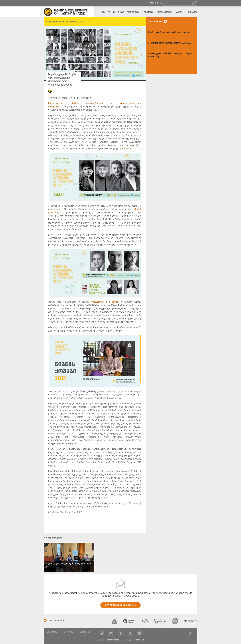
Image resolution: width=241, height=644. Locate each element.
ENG (157, 3)
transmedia (139, 640)
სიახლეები (119, 12)
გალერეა (180, 12)
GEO (151, 3)
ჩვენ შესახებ (133, 12)
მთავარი (106, 12)
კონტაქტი (193, 12)
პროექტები (148, 12)
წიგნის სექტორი (164, 12)
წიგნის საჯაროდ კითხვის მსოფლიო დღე (169, 32)
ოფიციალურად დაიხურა (104, 302)
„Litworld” (128, 149)
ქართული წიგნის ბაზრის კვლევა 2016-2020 (170, 43)
